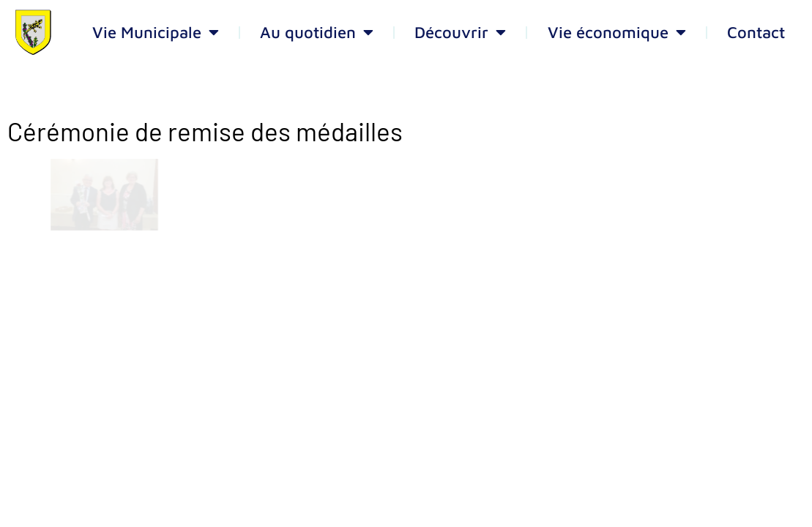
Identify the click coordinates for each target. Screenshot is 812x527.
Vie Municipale (156, 32)
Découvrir (460, 32)
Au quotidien (317, 32)
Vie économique (617, 32)
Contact (756, 32)
